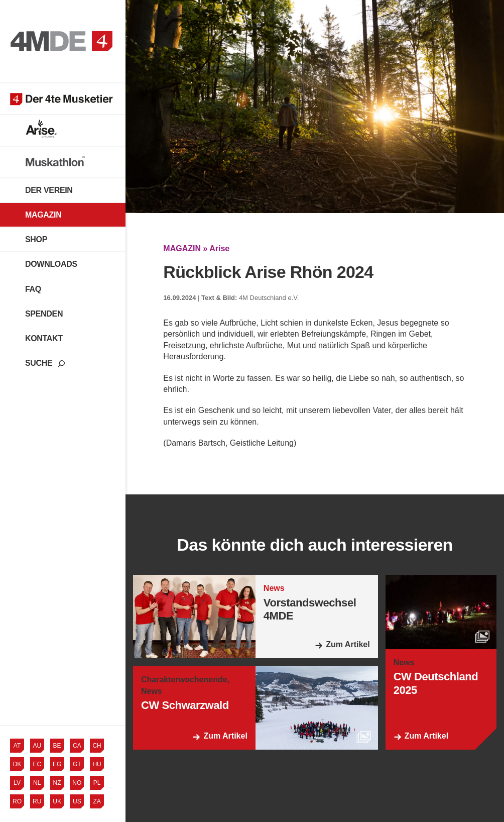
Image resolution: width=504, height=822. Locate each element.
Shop (36, 239)
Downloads (51, 264)
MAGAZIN (182, 248)
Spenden (44, 314)
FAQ (33, 289)
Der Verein (49, 190)
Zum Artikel (348, 644)
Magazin (43, 215)
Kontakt (44, 338)
